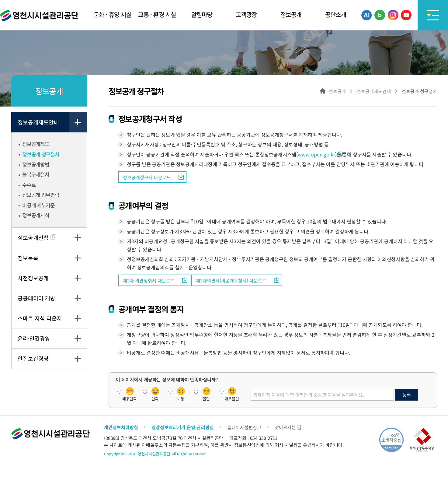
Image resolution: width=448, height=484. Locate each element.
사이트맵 (433, 15)
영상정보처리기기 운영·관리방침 (183, 427)
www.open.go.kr (316, 154)
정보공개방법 (35, 164)
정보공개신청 (37, 237)
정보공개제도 (35, 144)
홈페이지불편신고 (244, 427)
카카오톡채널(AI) (367, 15)
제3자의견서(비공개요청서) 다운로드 (231, 281)
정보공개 (337, 91)
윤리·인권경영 (34, 338)
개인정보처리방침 (121, 427)
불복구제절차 (35, 174)
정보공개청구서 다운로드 (147, 177)
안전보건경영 (33, 358)
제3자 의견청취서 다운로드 (149, 281)
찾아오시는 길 (288, 427)
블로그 (380, 15)
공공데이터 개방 (36, 298)
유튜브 (406, 15)
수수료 (29, 185)
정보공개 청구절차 (40, 154)
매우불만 (232, 398)
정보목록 (28, 258)
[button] (113, 15)
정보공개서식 (35, 215)
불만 (206, 398)
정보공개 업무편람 (40, 195)
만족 (155, 398)
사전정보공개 (33, 278)
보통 (181, 398)
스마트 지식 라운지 (40, 318)
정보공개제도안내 (38, 122)
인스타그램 (393, 15)
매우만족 (130, 398)
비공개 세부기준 (38, 205)
